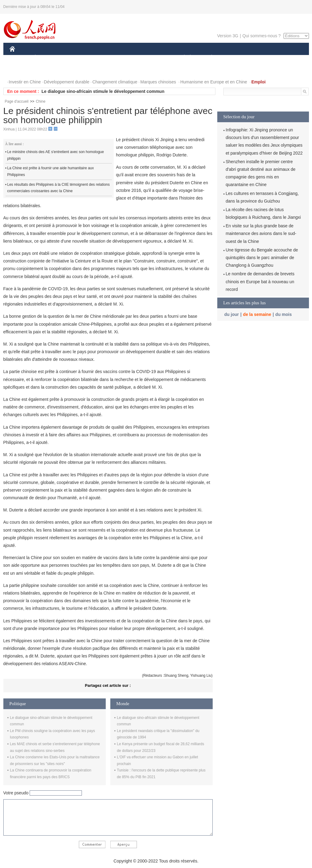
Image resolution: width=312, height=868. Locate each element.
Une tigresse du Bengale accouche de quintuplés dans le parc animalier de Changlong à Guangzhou (262, 258)
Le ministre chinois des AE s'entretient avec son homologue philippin (56, 155)
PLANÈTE (209, 58)
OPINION (288, 58)
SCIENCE (127, 58)
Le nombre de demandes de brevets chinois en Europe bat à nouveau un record (260, 281)
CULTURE (154, 58)
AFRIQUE (100, 58)
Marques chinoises (158, 82)
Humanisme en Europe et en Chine (214, 82)
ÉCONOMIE (46, 58)
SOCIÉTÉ (182, 58)
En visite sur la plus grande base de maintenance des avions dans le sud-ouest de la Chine (261, 233)
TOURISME (259, 58)
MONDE (74, 58)
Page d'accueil (17, 101)
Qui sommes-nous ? (261, 36)
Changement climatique (115, 82)
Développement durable (67, 82)
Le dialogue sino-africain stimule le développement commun (103, 91)
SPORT (233, 58)
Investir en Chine (25, 82)
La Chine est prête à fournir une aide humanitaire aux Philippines (51, 171)
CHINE (20, 58)
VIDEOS (46, 70)
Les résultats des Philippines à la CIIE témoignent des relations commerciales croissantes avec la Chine (59, 188)
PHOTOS (22, 70)
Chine (40, 101)
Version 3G (228, 36)
